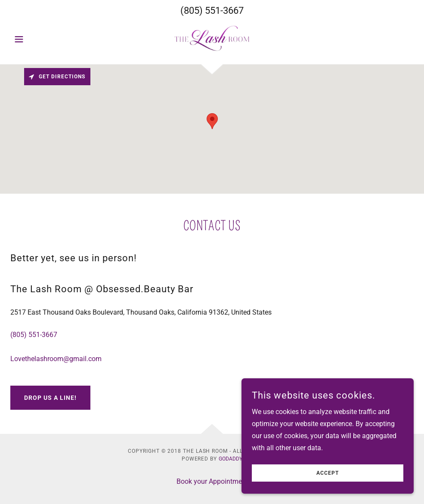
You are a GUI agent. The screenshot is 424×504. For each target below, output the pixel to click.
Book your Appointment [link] (212, 481)
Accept (328, 473)
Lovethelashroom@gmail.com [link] (56, 359)
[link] (212, 38)
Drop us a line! (50, 398)
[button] (41, 39)
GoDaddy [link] (231, 459)
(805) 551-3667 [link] (212, 11)
